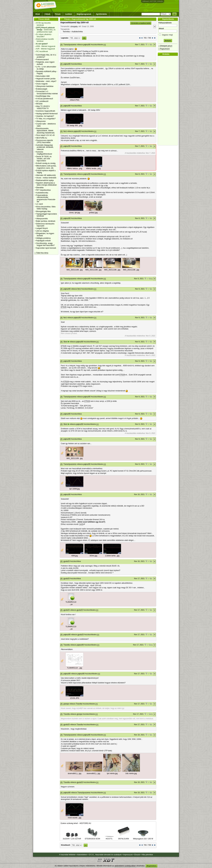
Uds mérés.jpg (131, 773)
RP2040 (39, 104)
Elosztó (137, 855)
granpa (66, 704)
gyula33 (67, 561)
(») (105, 45)
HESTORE (153, 1)
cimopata (74, 26)
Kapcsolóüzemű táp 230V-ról (75, 22)
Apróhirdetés (102, 14)
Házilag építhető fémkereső (47, 114)
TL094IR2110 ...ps (71, 603)
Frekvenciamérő (42, 60)
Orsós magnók (42, 84)
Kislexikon (160, 1)
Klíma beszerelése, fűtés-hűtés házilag (46, 208)
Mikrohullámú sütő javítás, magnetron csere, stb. (46, 167)
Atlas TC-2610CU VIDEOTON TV (43, 107)
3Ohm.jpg (93, 556)
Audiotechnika (77, 32)
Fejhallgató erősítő (43, 241)
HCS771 (109, 838)
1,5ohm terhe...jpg (112, 556)
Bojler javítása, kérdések (46, 221)
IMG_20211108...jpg (75, 270)
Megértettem (151, 866)
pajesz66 (87, 45)
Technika (66, 32)
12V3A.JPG (75, 698)
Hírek (38, 14)
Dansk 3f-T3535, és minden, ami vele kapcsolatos (44, 159)
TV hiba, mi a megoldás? (46, 119)
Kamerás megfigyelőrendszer (44, 153)
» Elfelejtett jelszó (165, 46)
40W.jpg (75, 556)
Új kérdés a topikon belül (141, 23)
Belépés (168, 41)
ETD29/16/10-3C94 (92, 838)
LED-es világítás (42, 231)
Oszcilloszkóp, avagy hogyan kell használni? (45, 244)
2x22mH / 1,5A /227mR (72, 838)
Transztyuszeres (70, 45)
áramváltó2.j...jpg (93, 773)
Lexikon (69, 14)
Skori (65, 342)
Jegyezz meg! (168, 34)
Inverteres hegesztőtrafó (46, 111)
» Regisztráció (164, 49)
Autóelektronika (42, 193)
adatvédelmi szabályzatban (125, 866)
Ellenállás (40, 188)
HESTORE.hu (42, 138)
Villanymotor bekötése (45, 86)
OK (175, 14)
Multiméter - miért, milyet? (46, 81)
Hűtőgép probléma (43, 238)
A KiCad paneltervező (44, 99)
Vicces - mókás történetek (46, 178)
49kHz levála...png (93, 168)
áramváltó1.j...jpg (74, 773)
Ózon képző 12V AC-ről (45, 135)
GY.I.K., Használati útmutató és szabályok (105, 855)
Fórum (58, 14)
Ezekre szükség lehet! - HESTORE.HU (76, 823)
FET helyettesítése (43, 190)
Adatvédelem (82, 855)
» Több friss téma (41, 253)
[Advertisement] (169, 101)
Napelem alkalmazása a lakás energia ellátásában (46, 184)
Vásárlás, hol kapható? (45, 116)
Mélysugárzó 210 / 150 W (143, 838)
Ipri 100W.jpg (74, 489)
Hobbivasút (145, 1)
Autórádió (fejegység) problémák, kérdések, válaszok (45, 147)
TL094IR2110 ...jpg (74, 668)
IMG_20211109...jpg (75, 458)
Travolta (67, 645)
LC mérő (39, 204)
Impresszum (128, 855)
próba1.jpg (93, 213)
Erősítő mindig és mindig (46, 163)
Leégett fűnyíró (42, 228)
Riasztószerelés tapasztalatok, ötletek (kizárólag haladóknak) (45, 131)
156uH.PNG (75, 100)
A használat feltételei (67, 855)
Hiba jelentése (147, 855)
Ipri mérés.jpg (112, 773)
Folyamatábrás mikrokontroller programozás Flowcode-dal (46, 198)
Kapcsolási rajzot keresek (46, 248)
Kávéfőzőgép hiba (43, 96)
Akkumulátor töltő (43, 76)
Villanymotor (41, 121)
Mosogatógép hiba (43, 211)
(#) (61, 45)
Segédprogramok (84, 14)
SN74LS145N (124, 838)
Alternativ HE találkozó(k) (46, 175)
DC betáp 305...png (74, 126)
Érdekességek (42, 89)
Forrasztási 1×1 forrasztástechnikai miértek (47, 92)
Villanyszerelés (42, 219)
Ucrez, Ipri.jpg (74, 213)
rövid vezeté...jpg (75, 818)
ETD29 (64, 307)
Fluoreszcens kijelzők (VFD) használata (44, 141)
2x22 (81, 524)
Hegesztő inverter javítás (46, 79)
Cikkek (47, 14)
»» (86, 845)
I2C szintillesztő (42, 101)
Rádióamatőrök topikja (45, 180)
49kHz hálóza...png (75, 168)
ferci (65, 131)
